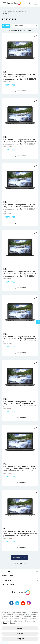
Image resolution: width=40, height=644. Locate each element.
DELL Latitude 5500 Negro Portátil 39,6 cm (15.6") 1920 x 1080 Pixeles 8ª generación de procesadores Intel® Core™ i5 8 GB (20, 534)
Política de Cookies (9, 623)
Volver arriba (20, 557)
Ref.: (5, 82)
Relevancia (26, 25)
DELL (5, 72)
